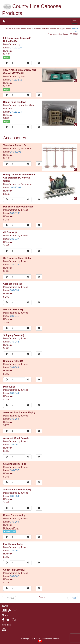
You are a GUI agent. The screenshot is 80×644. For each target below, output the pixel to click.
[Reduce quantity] (7, 63)
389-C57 (14, 470)
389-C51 (14, 445)
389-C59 (14, 496)
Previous (9, 598)
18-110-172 (16, 80)
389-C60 (14, 522)
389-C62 (14, 576)
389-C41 (14, 316)
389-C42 (14, 342)
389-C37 (14, 239)
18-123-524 (16, 112)
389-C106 (15, 213)
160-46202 (16, 187)
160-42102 (16, 152)
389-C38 (14, 265)
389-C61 (14, 551)
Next (73, 598)
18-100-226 (16, 48)
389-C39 (14, 290)
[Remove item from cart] (39, 63)
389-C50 (14, 419)
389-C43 (14, 367)
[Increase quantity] (28, 63)
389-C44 (14, 393)
